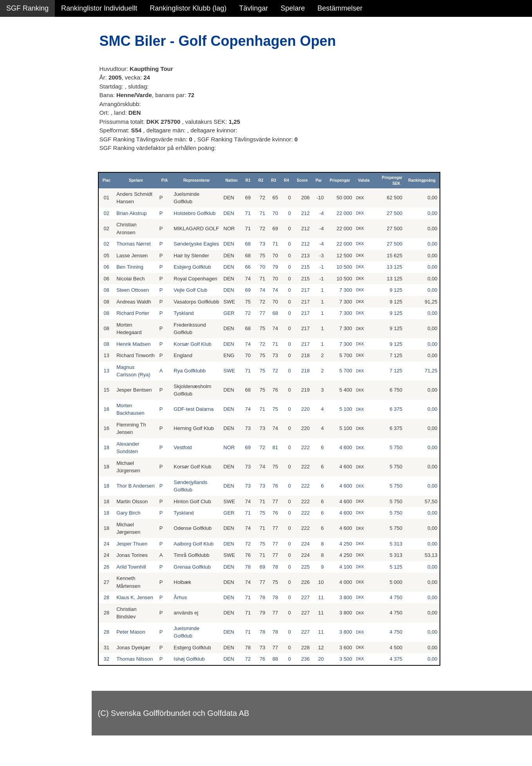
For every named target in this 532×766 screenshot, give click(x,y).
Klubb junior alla (31, 135)
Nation (234, 180)
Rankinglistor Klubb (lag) (188, 8)
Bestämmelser (340, 8)
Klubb (15, 118)
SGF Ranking (27, 8)
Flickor (17, 85)
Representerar (200, 180)
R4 (289, 180)
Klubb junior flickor (35, 152)
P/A (169, 180)
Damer (17, 51)
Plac (113, 180)
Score (304, 180)
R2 (263, 180)
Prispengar (342, 180)
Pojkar (16, 101)
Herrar (16, 68)
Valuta (366, 180)
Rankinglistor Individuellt (99, 8)
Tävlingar (253, 8)
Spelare (293, 8)
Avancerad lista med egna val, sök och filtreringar (47, 212)
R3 (276, 180)
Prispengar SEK (393, 181)
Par (321, 180)
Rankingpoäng (423, 180)
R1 (250, 180)
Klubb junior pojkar (35, 169)
